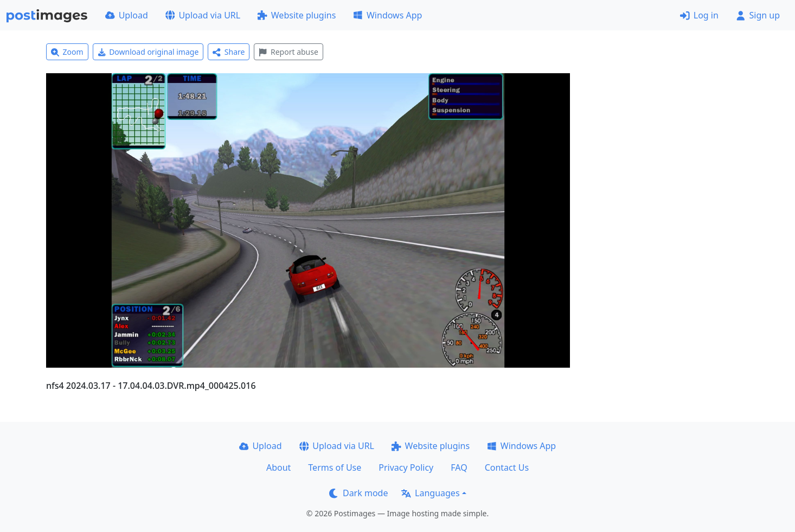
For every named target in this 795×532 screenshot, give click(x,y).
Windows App (387, 15)
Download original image (148, 52)
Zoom (67, 52)
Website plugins (297, 15)
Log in (699, 15)
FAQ (459, 467)
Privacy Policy (406, 467)
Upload (127, 15)
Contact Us (507, 467)
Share (229, 52)
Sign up (758, 15)
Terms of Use (335, 467)
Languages (430, 493)
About (278, 467)
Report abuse (288, 52)
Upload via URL (203, 15)
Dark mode (358, 493)
